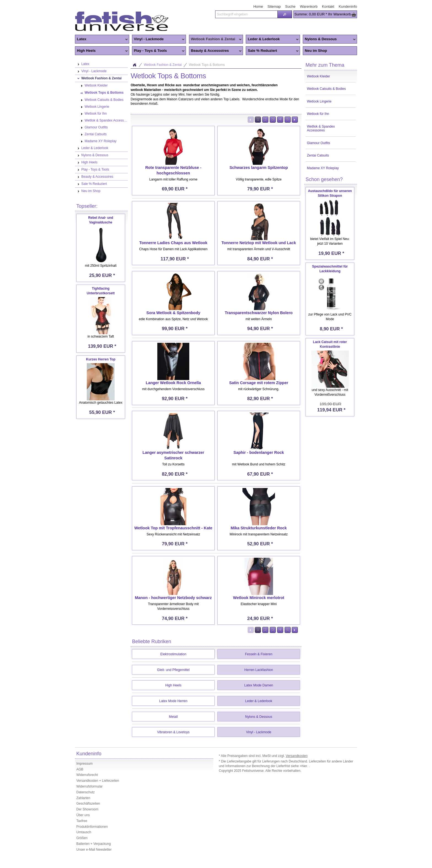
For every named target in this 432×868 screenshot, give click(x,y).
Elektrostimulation (173, 654)
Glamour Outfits (318, 143)
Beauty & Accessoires (215, 51)
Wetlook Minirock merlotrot (259, 598)
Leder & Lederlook (272, 39)
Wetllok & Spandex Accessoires (321, 128)
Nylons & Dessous (329, 39)
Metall (173, 717)
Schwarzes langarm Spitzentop (259, 168)
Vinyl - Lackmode (158, 39)
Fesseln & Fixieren (259, 654)
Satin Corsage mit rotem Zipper (259, 383)
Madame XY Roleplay (323, 168)
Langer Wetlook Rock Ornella (173, 383)
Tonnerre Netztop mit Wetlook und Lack (259, 243)
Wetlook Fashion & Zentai (215, 39)
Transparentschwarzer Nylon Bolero (259, 313)
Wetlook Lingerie (319, 101)
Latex (101, 39)
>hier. (304, 766)
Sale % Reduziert (272, 51)
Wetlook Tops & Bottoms (207, 65)
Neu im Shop (316, 51)
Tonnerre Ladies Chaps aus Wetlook (173, 243)
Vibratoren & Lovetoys (173, 732)
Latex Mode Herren (173, 701)
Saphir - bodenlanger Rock (259, 452)
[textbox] (246, 14)
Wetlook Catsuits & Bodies (326, 89)
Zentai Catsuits (318, 155)
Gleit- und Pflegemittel (173, 670)
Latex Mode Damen (259, 685)
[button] (285, 14)
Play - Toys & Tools (158, 51)
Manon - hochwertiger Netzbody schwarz (173, 598)
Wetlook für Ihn (318, 114)
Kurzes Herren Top (101, 359)
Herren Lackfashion (259, 670)
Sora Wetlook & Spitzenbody (173, 313)
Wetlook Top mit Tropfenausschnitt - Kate (173, 528)
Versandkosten (297, 756)
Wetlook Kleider (318, 76)
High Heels (101, 51)
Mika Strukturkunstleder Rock (259, 528)
